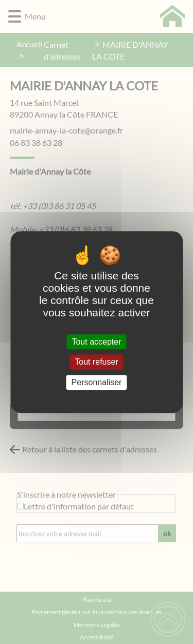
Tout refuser (96, 362)
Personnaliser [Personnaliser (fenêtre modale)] (97, 382)
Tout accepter (96, 342)
